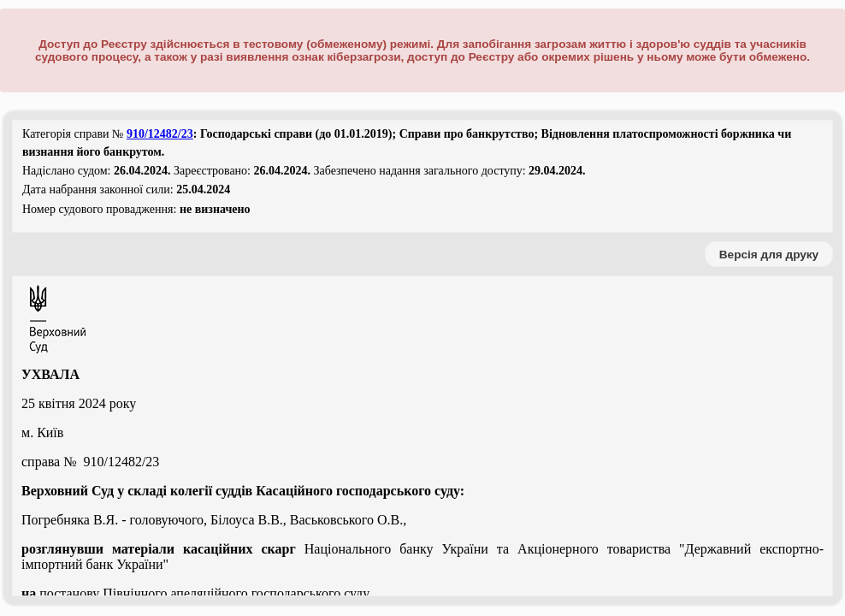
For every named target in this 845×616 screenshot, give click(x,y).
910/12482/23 (160, 134)
